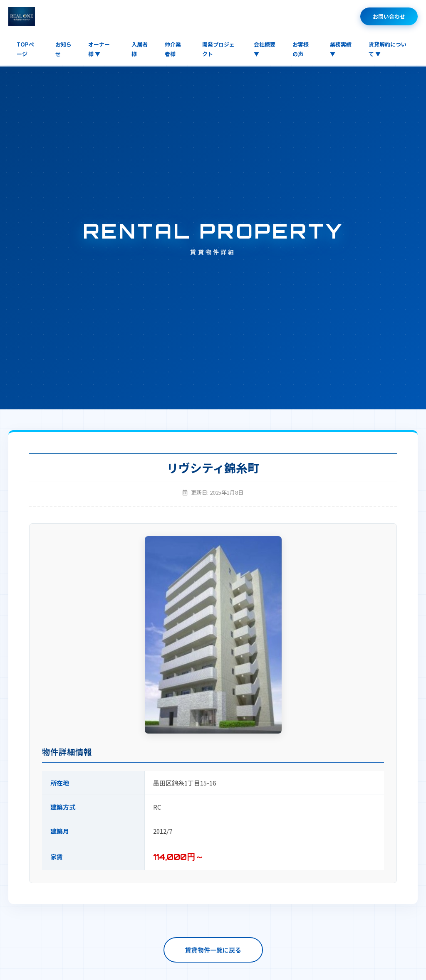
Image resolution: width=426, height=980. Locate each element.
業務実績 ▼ (341, 49)
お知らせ (63, 49)
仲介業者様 (173, 49)
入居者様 (140, 49)
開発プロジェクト (218, 49)
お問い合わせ (389, 16)
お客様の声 (301, 49)
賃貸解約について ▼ (388, 49)
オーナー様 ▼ (99, 49)
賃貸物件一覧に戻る (213, 950)
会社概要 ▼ (265, 49)
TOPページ (25, 49)
